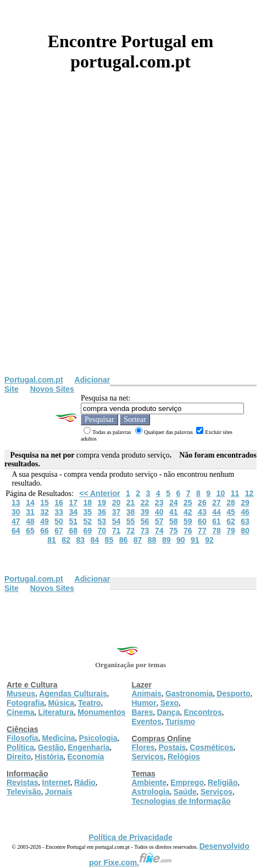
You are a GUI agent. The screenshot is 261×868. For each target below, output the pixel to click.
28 (231, 503)
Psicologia (98, 738)
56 (145, 521)
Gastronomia (189, 694)
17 (73, 503)
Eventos (147, 722)
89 (166, 540)
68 (73, 531)
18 (87, 503)
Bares (143, 712)
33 (59, 512)
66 (45, 531)
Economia (85, 757)
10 (221, 493)
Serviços (148, 757)
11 (235, 493)
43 (202, 512)
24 (174, 503)
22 (145, 503)
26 (202, 503)
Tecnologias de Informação (181, 801)
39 (145, 512)
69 (87, 531)
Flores (143, 747)
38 (131, 512)
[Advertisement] (130, 239)
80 (245, 531)
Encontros (202, 712)
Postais (173, 747)
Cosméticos (211, 747)
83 (80, 540)
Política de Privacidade (130, 837)
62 (231, 521)
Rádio (85, 782)
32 (45, 512)
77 (202, 531)
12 (249, 493)
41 (174, 512)
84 (95, 540)
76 (188, 531)
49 (45, 521)
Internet (56, 782)
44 (216, 512)
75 (174, 531)
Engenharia (88, 747)
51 (73, 521)
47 (16, 521)
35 (87, 512)
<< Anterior (99, 493)
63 (245, 521)
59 (188, 521)
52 (87, 521)
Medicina (59, 738)
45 (231, 512)
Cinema (21, 712)
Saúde (185, 792)
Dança (168, 712)
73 (145, 531)
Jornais (59, 792)
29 (245, 503)
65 (30, 531)
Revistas (23, 782)
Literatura (56, 712)
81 (52, 540)
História (49, 757)
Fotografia (25, 703)
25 (188, 503)
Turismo (180, 722)
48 (30, 521)
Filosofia (23, 738)
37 (116, 512)
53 (102, 521)
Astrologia (151, 792)
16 (59, 503)
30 (16, 512)
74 (159, 531)
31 (30, 512)
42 (188, 512)
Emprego (187, 782)
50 (59, 521)
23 (159, 503)
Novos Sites (52, 389)
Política (20, 747)
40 (159, 512)
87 (138, 540)
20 (116, 503)
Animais (147, 694)
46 (245, 512)
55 (131, 521)
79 (231, 531)
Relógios (184, 757)
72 (131, 531)
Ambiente (149, 782)
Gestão (51, 747)
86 (124, 540)
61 (216, 521)
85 (109, 540)
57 (159, 521)
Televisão (24, 792)
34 (73, 512)
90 (181, 540)
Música (61, 703)
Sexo (170, 703)
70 (102, 531)
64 (16, 531)
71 (116, 531)
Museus (21, 694)
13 (16, 503)
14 (30, 503)
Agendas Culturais (73, 694)
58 (174, 521)
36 (102, 512)
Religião (223, 782)
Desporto (233, 694)
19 (102, 503)
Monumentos (101, 712)
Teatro (90, 703)
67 (59, 531)
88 (152, 540)
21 (131, 503)
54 (116, 521)
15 (45, 503)
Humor (144, 703)
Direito (19, 757)
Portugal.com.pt (34, 380)
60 (202, 521)
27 (216, 503)
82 (66, 540)
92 (209, 540)
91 (195, 540)
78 (216, 531)
